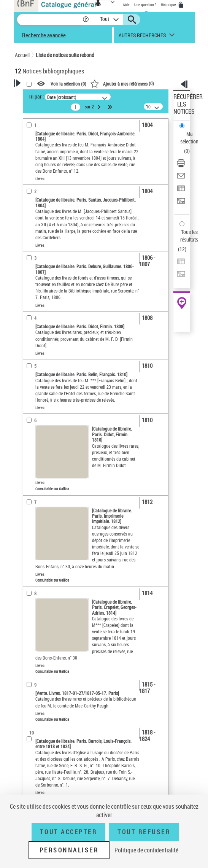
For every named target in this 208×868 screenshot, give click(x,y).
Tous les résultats (189, 236)
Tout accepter (68, 832)
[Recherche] (49, 20)
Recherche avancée (44, 35)
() (122, 83)
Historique (169, 5)
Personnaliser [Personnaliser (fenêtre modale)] (69, 850)
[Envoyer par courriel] (181, 178)
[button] (86, 20)
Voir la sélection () (68, 84)
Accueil (22, 55)
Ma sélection (189, 138)
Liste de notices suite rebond (65, 55)
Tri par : (36, 96)
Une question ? (145, 5)
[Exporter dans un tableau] (181, 191)
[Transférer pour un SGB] (181, 203)
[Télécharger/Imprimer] (181, 166)
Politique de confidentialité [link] (146, 850)
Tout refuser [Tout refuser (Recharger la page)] (144, 832)
